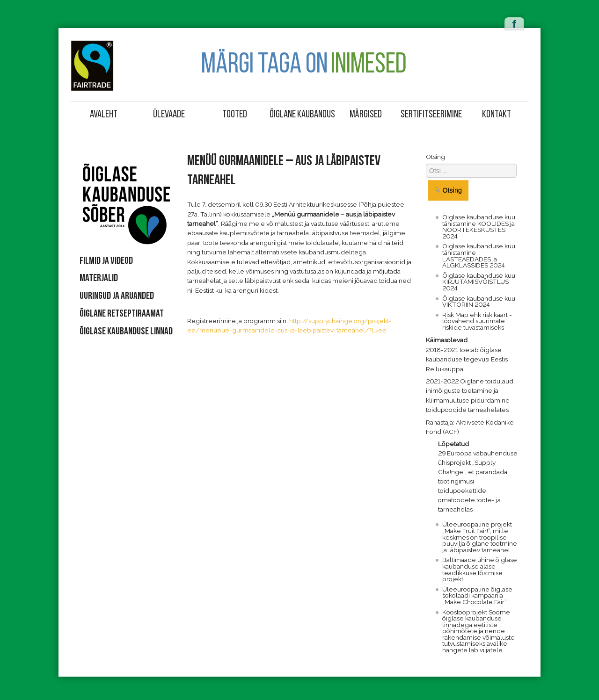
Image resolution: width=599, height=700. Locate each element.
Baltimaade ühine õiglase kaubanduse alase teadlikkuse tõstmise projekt (480, 569)
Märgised (366, 115)
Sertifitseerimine (431, 115)
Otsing (435, 157)
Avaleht (104, 115)
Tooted (235, 115)
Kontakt (497, 115)
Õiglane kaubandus (301, 115)
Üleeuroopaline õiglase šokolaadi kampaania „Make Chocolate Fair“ (477, 595)
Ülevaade (169, 115)
